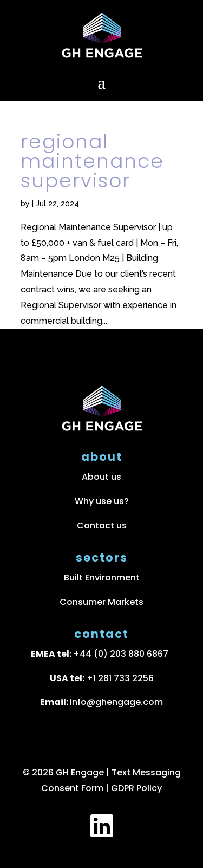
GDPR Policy (136, 788)
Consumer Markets (101, 602)
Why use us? (102, 501)
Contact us (102, 526)
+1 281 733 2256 (120, 678)
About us (101, 477)
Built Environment (102, 577)
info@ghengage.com (116, 702)
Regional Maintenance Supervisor (92, 161)
